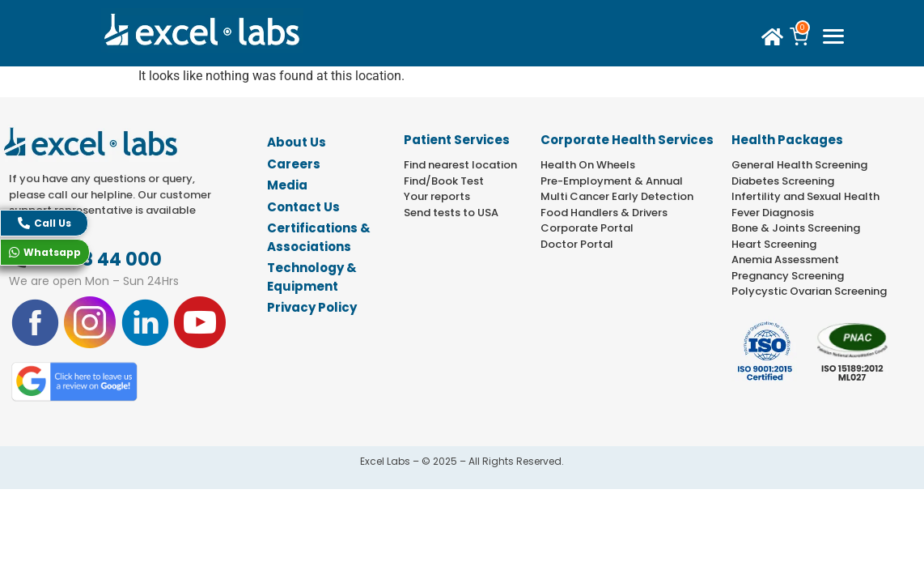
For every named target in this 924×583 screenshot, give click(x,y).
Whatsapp (45, 252)
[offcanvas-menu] (833, 38)
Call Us (45, 223)
